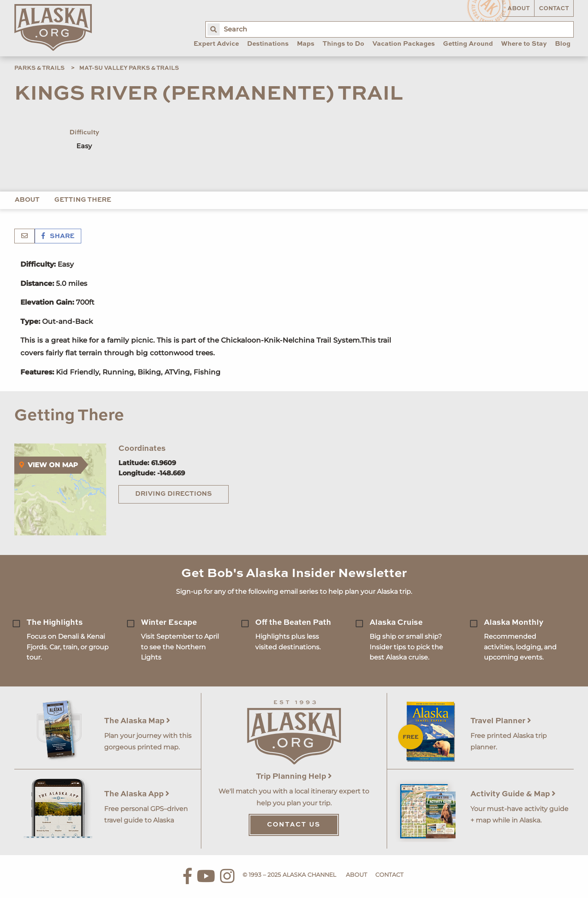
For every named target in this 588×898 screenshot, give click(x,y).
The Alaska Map (137, 721)
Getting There (83, 200)
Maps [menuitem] (306, 44)
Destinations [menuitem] (268, 44)
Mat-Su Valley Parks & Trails (129, 68)
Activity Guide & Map (513, 794)
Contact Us (294, 825)
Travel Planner (501, 721)
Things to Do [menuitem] (343, 44)
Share (58, 236)
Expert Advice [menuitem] (216, 44)
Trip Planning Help (294, 777)
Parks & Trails (39, 68)
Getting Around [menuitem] (468, 44)
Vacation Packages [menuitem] (404, 44)
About (519, 9)
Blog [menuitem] (563, 44)
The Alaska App (137, 794)
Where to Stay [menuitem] (524, 44)
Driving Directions (174, 494)
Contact (554, 9)
